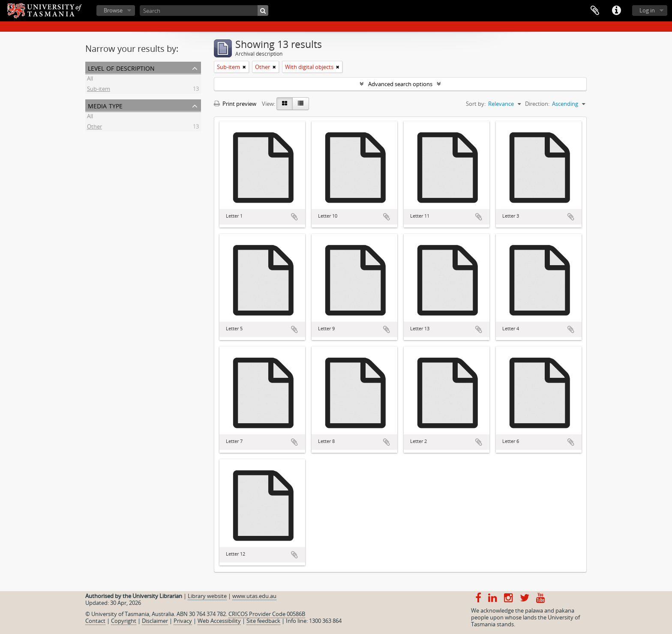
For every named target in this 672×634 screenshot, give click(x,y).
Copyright (124, 621)
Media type (105, 105)
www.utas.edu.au (254, 596)
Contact (95, 621)
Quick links (616, 11)
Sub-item (99, 90)
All (90, 80)
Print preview (235, 104)
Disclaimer (155, 621)
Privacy (183, 621)
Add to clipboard (294, 217)
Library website (207, 596)
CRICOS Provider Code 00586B (267, 614)
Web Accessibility (219, 621)
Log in (647, 10)
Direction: (537, 104)
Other (94, 128)
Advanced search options (400, 84)
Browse (113, 10)
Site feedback (263, 621)
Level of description (121, 67)
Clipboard (595, 11)
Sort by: (476, 104)
